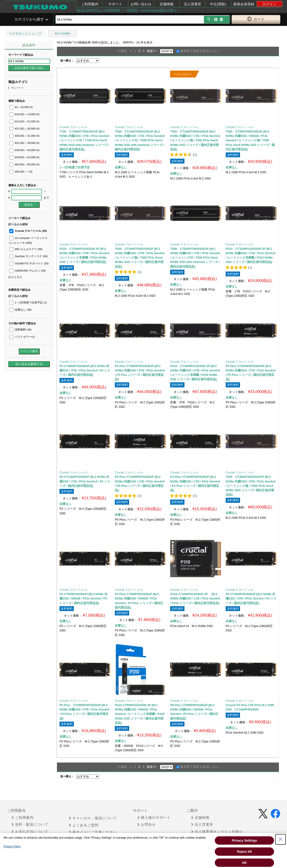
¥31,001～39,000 (24, 143)
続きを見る (15, 277)
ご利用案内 (90, 4)
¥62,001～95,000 (24, 164)
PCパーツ (18, 88)
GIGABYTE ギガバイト (29, 263)
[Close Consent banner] (281, 839)
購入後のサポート (154, 818)
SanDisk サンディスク (28, 256)
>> (155, 51)
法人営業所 (192, 4)
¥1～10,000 (21, 107)
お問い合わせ (141, 4)
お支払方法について (30, 832)
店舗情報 (167, 4)
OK (245, 863)
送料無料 (20, 330)
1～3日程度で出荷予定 (28, 303)
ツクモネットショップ (25, 34)
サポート (115, 4)
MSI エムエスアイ (26, 249)
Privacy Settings (245, 840)
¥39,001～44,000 (24, 150)
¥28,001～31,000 (24, 136)
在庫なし (20, 310)
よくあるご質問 (84, 825)
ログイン (269, 4)
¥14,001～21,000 (24, 121)
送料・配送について (30, 825)
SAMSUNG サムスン (27, 271)
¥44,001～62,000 (24, 157)
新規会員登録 (244, 4)
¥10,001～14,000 (24, 114)
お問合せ (147, 825)
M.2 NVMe (62, 34)
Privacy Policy (12, 846)
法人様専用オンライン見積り (217, 832)
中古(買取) (218, 4)
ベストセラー (22, 337)
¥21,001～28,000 (24, 129)
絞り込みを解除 (18, 224)
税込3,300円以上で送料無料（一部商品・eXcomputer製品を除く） (128, 10)
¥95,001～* (21, 172)
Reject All (244, 852)
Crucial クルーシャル (28, 231)
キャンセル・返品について (93, 818)
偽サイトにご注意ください (93, 832)
